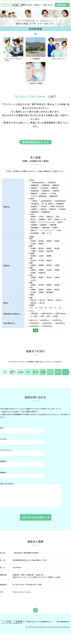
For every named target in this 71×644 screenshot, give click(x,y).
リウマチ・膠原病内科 (39, 196)
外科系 (32, 199)
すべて (32, 311)
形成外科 (63, 209)
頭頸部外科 (35, 212)
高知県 (57, 285)
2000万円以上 (47, 326)
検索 (36, 330)
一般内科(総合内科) (38, 182)
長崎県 (49, 290)
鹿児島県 (50, 292)
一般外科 (34, 201)
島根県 (41, 277)
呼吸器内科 (46, 185)
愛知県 (49, 265)
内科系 (32, 180)
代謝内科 (34, 188)
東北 (31, 239)
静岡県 (41, 265)
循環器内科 (35, 185)
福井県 (49, 261)
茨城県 (33, 248)
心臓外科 (34, 209)
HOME (9, 631)
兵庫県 (57, 270)
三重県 (57, 265)
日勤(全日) (35, 313)
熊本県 (57, 290)
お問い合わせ (48, 5)
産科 (58, 217)
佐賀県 (41, 290)
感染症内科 (46, 191)
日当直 (55, 316)
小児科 (41, 217)
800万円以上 (45, 320)
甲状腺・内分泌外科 (57, 206)
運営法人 (38, 5)
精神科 (33, 217)
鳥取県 (33, 277)
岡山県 (49, 277)
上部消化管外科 (46, 201)
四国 (31, 282)
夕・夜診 (34, 316)
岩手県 (41, 241)
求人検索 (16, 5)
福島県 (41, 244)
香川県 (41, 285)
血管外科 (44, 209)
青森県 (33, 241)
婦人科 (33, 219)
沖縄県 (32, 295)
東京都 (41, 251)
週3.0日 (34, 300)
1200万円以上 (35, 323)
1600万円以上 (60, 323)
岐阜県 (33, 265)
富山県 (33, 261)
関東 (31, 246)
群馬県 (49, 248)
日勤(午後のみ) (61, 313)
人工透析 (53, 193)
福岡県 (33, 290)
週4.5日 (59, 300)
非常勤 (32, 305)
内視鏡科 (34, 225)
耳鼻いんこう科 (60, 219)
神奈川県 (50, 251)
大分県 (33, 292)
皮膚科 (33, 222)
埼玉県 (57, 248)
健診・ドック (47, 233)
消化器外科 (35, 204)
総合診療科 (35, 233)
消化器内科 (52, 182)
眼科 (50, 219)
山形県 (33, 244)
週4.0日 (51, 300)
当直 (42, 316)
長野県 (49, 256)
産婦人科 (50, 217)
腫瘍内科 (56, 185)
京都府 (41, 270)
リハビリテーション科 (47, 222)
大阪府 (49, 270)
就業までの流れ (27, 5)
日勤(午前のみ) (47, 313)
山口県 (33, 280)
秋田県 (57, 241)
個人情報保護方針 (63, 631)
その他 (32, 214)
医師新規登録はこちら (35, 142)
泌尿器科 (42, 219)
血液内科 (56, 191)
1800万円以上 (35, 326)
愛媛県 (49, 285)
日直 (48, 316)
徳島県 (33, 285)
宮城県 (49, 241)
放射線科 (44, 225)
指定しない (34, 320)
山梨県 (41, 256)
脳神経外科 (46, 212)
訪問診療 (53, 225)
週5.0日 (34, 303)
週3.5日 (42, 300)
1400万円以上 (47, 323)
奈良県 (33, 273)
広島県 (57, 277)
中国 (31, 275)
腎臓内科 (34, 193)
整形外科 (53, 209)
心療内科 (44, 193)
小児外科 (44, 206)
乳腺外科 (34, 206)
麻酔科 (55, 228)
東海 (31, 263)
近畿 (31, 268)
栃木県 (41, 248)
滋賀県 (33, 270)
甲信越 (32, 253)
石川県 (41, 261)
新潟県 (33, 256)
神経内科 (55, 188)
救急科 (60, 222)
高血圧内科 (35, 191)
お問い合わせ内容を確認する (34, 517)
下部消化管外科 (60, 201)
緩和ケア (34, 230)
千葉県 (33, 251)
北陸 (31, 258)
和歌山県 (42, 273)
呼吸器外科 (60, 204)
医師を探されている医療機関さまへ (40, 631)
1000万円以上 (57, 320)
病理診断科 (46, 228)
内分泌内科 (44, 188)
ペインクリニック (47, 230)
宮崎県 (41, 292)
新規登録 (19, 631)
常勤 (31, 298)
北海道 (32, 237)
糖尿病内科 (54, 196)
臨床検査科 (35, 228)
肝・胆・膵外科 (48, 204)
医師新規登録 (62, 5)
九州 (31, 287)
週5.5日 (42, 303)
